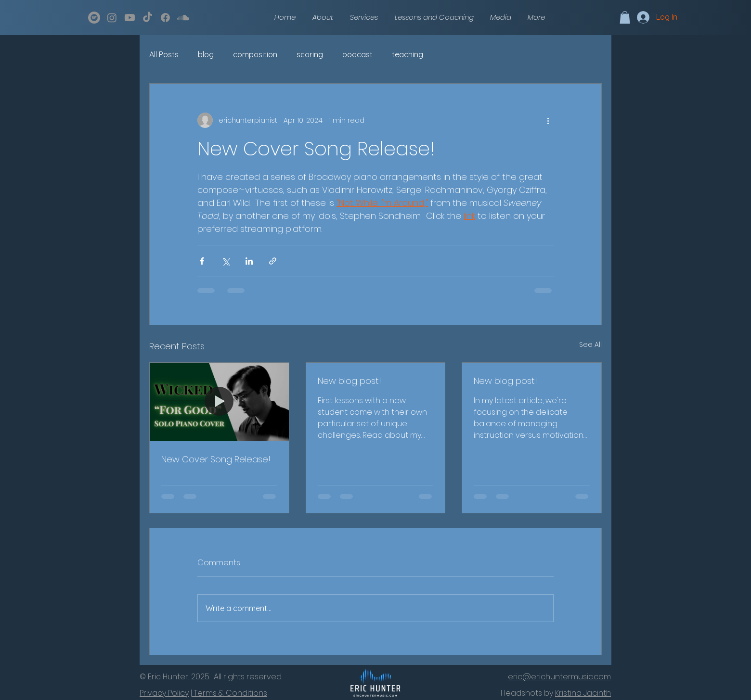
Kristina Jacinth (583, 693)
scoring (310, 54)
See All (590, 344)
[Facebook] (165, 18)
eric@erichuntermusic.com (559, 677)
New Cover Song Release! (216, 459)
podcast (357, 54)
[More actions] (548, 120)
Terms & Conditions (230, 693)
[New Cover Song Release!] (219, 402)
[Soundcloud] (183, 18)
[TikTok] (148, 18)
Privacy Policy (164, 693)
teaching (408, 54)
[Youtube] (130, 18)
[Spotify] (94, 18)
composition (255, 54)
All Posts (164, 54)
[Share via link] (273, 261)
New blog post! (350, 381)
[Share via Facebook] (202, 261)
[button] (501, 17)
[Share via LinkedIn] (249, 261)
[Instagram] (112, 18)
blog (206, 54)
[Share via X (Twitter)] (226, 261)
